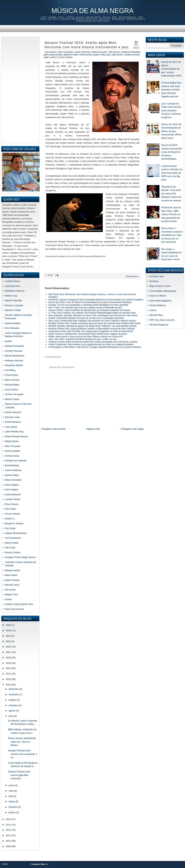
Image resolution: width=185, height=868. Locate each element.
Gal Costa (10, 548)
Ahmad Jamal (12, 456)
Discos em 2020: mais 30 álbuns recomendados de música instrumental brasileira (90, 302)
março (12, 801)
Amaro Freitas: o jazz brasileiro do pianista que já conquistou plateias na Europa (89, 310)
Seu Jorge (10, 528)
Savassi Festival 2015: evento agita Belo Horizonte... (19, 775)
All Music (154, 281)
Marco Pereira (12, 380)
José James (11, 427)
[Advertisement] (20, 89)
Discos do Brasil (158, 296)
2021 (9, 652)
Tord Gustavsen (13, 538)
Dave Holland (12, 485)
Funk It (153, 310)
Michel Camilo (12, 399)
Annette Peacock (14, 351)
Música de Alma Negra (92, 11)
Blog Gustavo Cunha (160, 286)
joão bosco (118, 55)
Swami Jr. (10, 519)
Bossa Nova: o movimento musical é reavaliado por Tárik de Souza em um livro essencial (172, 235)
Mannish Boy (156, 315)
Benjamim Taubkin (14, 523)
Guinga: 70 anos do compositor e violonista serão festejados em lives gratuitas (88, 305)
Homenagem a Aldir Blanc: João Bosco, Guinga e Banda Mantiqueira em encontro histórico (95, 347)
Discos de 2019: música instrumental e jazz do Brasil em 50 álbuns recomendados (171, 152)
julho (11, 716)
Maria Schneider (13, 480)
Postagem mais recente (53, 429)
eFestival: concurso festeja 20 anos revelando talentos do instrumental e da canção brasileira (96, 300)
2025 (9, 630)
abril (11, 796)
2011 (9, 835)
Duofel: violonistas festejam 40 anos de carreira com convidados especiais (86, 318)
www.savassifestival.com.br (95, 256)
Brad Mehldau (12, 465)
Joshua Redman (13, 470)
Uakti (46, 57)
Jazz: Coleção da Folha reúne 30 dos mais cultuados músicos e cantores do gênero (171, 110)
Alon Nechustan (66, 52)
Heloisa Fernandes (15, 346)
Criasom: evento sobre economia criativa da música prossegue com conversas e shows (93, 342)
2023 (9, 641)
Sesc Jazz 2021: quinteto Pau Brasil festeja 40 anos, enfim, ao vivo (83, 339)
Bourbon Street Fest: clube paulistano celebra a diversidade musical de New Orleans (92, 329)
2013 (9, 825)
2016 (9, 679)
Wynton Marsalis (13, 300)
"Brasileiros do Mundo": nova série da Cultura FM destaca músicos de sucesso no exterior (171, 194)
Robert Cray (11, 296)
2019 (9, 663)
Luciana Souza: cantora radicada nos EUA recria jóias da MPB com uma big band (172, 173)
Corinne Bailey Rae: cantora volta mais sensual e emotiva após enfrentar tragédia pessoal (171, 90)
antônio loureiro (99, 52)
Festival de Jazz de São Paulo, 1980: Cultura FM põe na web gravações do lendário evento (171, 214)
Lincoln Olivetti (12, 514)
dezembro (14, 689)
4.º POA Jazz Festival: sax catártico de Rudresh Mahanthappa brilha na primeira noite (92, 313)
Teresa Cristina (13, 552)
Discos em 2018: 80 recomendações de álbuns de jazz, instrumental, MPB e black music (172, 131)
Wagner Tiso (11, 594)
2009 (9, 846)
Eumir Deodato (13, 451)
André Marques (13, 422)
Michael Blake (12, 385)
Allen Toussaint (13, 446)
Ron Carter (11, 509)
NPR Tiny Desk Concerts (162, 320)
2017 (9, 674)
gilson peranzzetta (53, 55)
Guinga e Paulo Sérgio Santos (20, 557)
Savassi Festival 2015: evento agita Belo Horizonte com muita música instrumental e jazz (87, 45)
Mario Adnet (11, 575)
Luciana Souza (13, 281)
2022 (9, 647)
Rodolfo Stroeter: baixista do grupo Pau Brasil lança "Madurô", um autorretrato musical (92, 326)
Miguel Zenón (12, 441)
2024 (9, 636)
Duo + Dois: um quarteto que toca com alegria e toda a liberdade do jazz (85, 307)
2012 (9, 830)
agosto (12, 711)
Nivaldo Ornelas (132, 55)
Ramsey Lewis (12, 417)
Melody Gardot (12, 570)
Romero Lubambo (14, 305)
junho (12, 785)
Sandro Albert (12, 475)
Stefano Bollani (13, 323)
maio (11, 791)
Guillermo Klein (71, 55)
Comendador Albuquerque (163, 291)
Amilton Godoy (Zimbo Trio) (19, 604)
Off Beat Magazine (159, 325)
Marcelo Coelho (13, 310)
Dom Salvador (12, 328)
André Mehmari (13, 494)
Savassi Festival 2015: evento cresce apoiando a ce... (22, 754)
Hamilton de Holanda (16, 461)
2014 (9, 819)
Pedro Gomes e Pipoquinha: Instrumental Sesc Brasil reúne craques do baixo (88, 334)
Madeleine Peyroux (15, 291)
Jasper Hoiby (99, 55)
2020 (9, 658)
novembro (14, 694)
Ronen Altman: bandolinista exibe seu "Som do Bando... (22, 742)
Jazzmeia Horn (13, 286)
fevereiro (13, 807)
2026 (9, 625)
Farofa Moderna (158, 305)
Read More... (133, 276)
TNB (51, 864)
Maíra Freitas (12, 543)
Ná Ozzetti (10, 590)
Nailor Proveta (12, 580)
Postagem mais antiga (132, 429)
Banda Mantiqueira (15, 356)
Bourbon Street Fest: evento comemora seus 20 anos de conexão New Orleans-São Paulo (94, 323)
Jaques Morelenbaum (16, 533)
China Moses (12, 375)
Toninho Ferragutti (14, 394)
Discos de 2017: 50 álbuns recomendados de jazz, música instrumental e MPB (171, 69)
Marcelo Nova (12, 585)
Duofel (8, 341)
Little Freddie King (14, 432)
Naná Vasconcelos (14, 609)
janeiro (12, 812)
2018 (9, 668)
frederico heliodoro (131, 52)
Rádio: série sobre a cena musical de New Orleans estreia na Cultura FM (86, 336)
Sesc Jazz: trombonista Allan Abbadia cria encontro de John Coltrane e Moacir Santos (92, 321)
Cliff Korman (114, 52)
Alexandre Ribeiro (14, 365)
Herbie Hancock (13, 412)
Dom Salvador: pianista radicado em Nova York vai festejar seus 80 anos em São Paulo (93, 315)
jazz (109, 55)
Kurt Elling (10, 370)
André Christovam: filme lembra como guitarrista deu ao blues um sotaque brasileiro (91, 344)
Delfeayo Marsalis (14, 361)
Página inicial (93, 429)
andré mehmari (82, 52)
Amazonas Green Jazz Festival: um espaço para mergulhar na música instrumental (91, 331)
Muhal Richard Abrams (17, 436)
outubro (13, 700)
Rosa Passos (12, 504)
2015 (9, 685)
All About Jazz (157, 276)
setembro (14, 705)
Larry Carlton (12, 390)
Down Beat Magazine (160, 301)
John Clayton (12, 490)
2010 (9, 841)
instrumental (86, 55)
